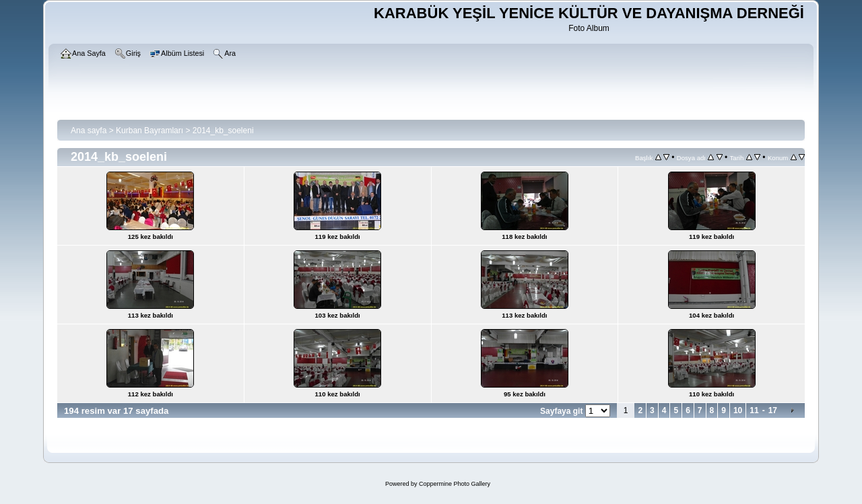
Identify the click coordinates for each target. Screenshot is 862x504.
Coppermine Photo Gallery (455, 484)
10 (738, 410)
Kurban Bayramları (150, 131)
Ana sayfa (89, 131)
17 (773, 410)
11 (754, 410)
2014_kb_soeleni (223, 131)
